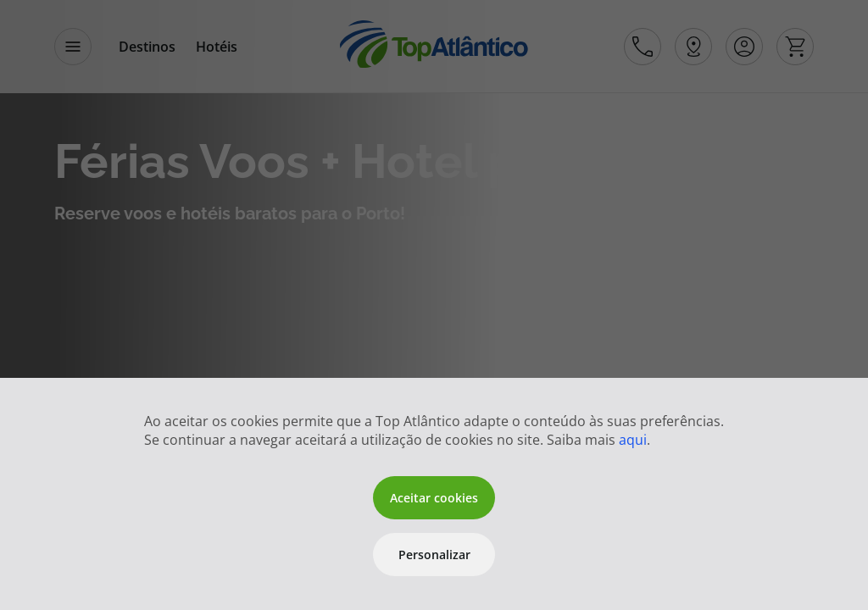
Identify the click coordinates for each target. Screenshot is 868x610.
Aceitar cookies (434, 498)
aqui (633, 440)
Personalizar (434, 555)
